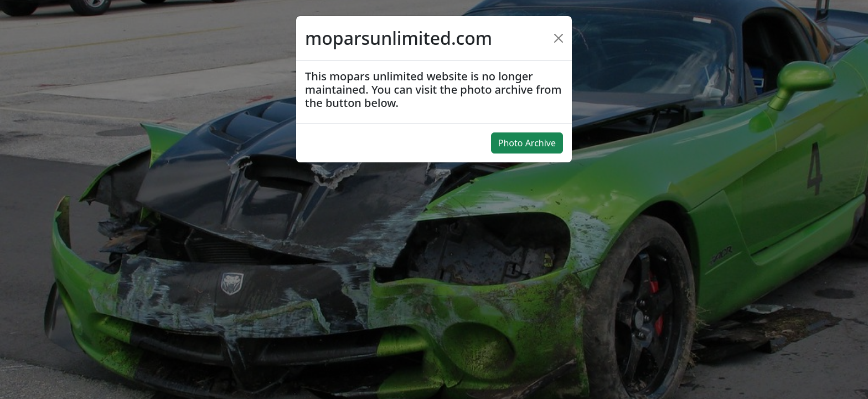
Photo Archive (527, 143)
